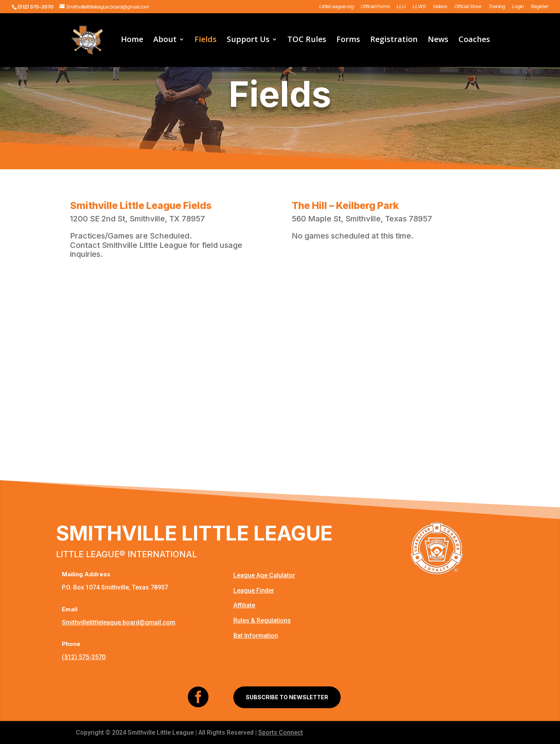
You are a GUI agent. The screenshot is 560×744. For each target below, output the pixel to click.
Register (540, 7)
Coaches (474, 40)
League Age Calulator (264, 575)
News (438, 40)
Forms (348, 40)
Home (132, 40)
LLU (401, 7)
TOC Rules (307, 40)
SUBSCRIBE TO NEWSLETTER (287, 697)
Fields (206, 40)
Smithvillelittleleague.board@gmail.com (119, 622)
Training (497, 7)
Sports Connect (281, 733)
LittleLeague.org (337, 7)
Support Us (248, 40)
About (165, 40)
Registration (394, 40)
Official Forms (375, 7)
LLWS (419, 7)
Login (518, 7)
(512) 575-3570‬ (84, 657)
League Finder (254, 590)
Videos (440, 7)
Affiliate (244, 605)
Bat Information (256, 636)
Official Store (468, 7)
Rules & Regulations (262, 620)
